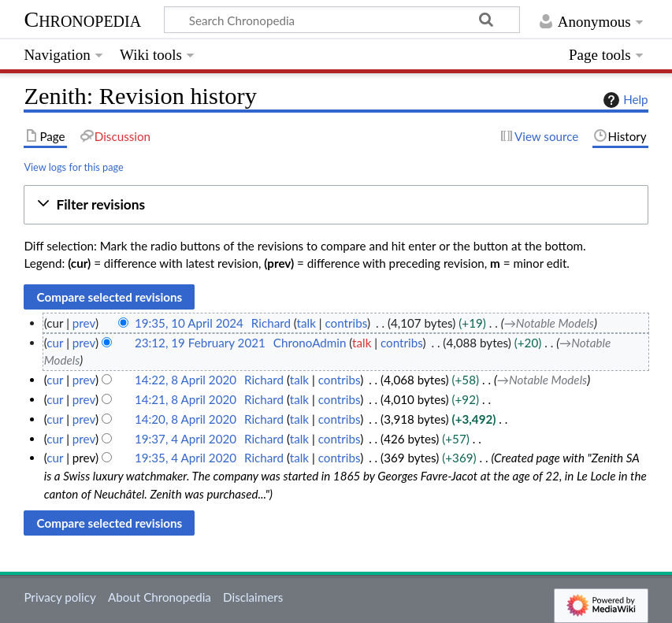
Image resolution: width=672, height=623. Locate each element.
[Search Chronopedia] (342, 20)
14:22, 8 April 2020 (186, 380)
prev (84, 323)
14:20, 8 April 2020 (186, 419)
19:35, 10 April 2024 (189, 323)
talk (306, 323)
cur (55, 343)
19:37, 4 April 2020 (186, 439)
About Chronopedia (160, 597)
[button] (336, 205)
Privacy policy (59, 597)
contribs (346, 323)
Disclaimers (253, 597)
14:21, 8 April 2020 (186, 399)
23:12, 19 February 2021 (200, 343)
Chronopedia (82, 19)
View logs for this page (73, 167)
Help (624, 100)
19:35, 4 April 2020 (186, 458)
